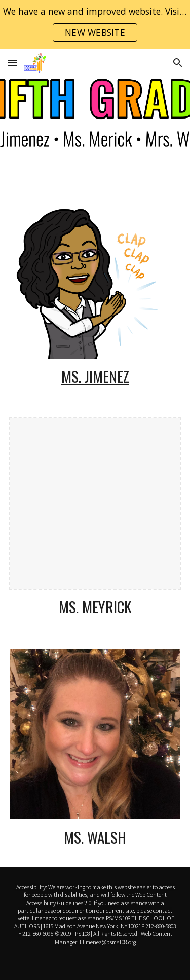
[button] (12, 63)
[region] (95, 24)
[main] (95, 376)
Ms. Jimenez (95, 376)
